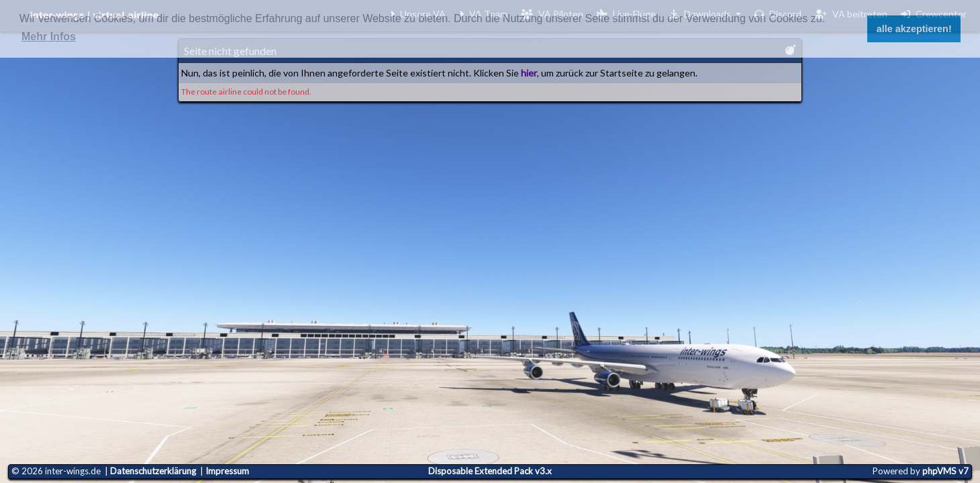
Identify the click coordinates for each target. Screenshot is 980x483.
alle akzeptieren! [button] (914, 29)
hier (529, 73)
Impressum (227, 471)
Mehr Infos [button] (49, 37)
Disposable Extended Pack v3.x (490, 471)
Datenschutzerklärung (153, 471)
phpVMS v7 (945, 471)
